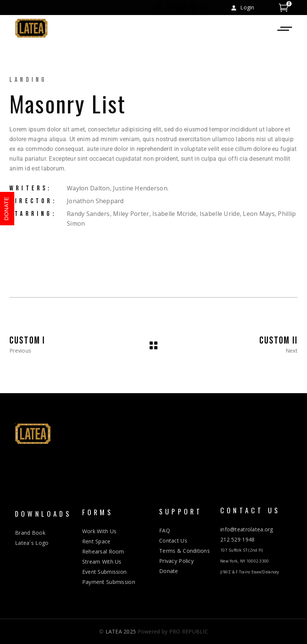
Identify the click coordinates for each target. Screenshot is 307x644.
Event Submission (104, 572)
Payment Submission (109, 582)
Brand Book (30, 533)
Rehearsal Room (103, 551)
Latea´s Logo (32, 543)
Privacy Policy (176, 561)
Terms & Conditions (184, 551)
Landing (28, 80)
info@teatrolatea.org (247, 529)
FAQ (165, 530)
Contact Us (173, 541)
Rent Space (96, 541)
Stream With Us (102, 562)
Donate (169, 571)
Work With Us (99, 531)
